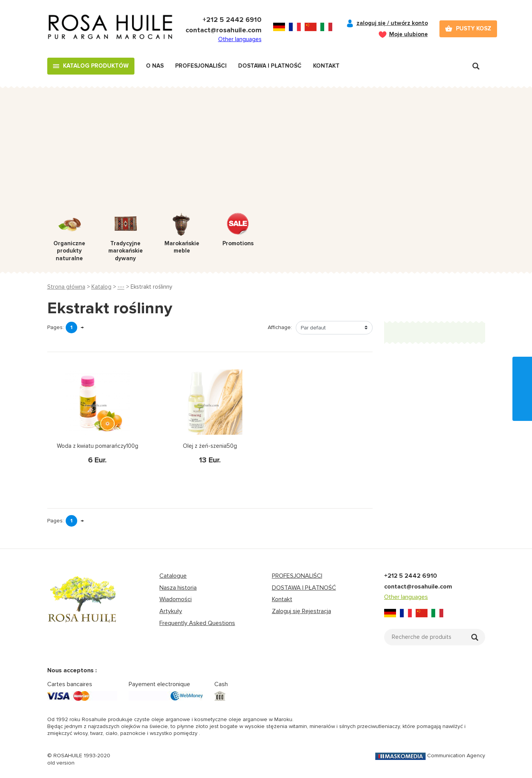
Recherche (476, 66)
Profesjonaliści (201, 66)
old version (61, 763)
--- (121, 287)
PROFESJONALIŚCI (297, 576)
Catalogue (173, 576)
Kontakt (326, 66)
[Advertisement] (266, 155)
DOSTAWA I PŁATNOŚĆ (304, 588)
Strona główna (66, 287)
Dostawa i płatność (270, 66)
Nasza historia (178, 588)
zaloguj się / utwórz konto (392, 23)
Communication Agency (430, 756)
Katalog (101, 287)
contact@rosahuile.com (224, 30)
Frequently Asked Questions (197, 623)
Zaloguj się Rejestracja (302, 611)
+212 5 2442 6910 (232, 20)
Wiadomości (176, 599)
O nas (155, 66)
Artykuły (171, 611)
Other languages (240, 39)
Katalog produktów (96, 66)
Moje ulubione (409, 34)
